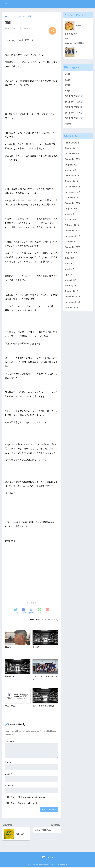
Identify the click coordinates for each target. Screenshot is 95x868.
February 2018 (72, 227)
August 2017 (71, 255)
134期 (68, 91)
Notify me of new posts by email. (23, 804)
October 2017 (71, 243)
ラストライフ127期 (74, 97)
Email (8, 774)
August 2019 (71, 166)
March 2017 (70, 282)
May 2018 (69, 216)
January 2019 (71, 182)
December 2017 (72, 232)
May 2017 (69, 271)
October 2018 (71, 199)
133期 (68, 86)
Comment (10, 742)
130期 (68, 74)
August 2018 (71, 210)
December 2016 (72, 299)
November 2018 (72, 193)
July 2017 (70, 260)
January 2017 (71, 293)
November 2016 (72, 305)
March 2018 (70, 221)
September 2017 (73, 249)
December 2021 (72, 155)
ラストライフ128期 (74, 102)
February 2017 (72, 288)
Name (9, 763)
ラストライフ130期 (49, 620)
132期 (68, 80)
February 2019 (72, 177)
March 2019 (70, 171)
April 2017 (70, 277)
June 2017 (70, 266)
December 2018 (72, 188)
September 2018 (73, 205)
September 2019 (73, 160)
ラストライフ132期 (74, 119)
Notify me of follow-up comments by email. (27, 797)
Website (9, 786)
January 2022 (71, 149)
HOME (48, 858)
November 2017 (72, 238)
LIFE (6, 4)
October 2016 (71, 310)
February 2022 (72, 144)
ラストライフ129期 (74, 108)
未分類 (68, 124)
